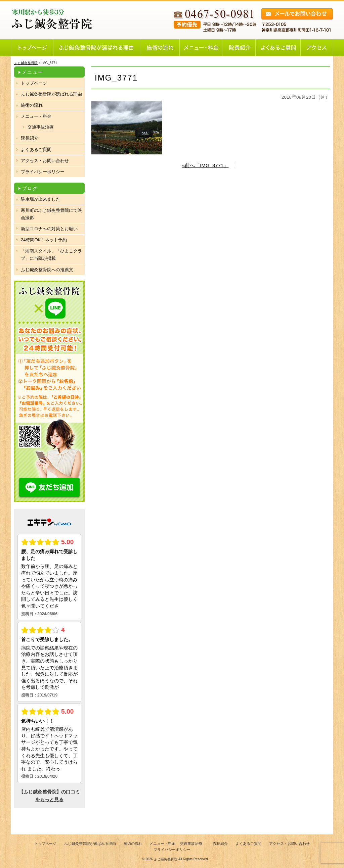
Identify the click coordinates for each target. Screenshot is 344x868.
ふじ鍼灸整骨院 (166, 859)
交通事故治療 (41, 127)
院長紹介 (30, 138)
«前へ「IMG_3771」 (205, 165)
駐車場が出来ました (40, 199)
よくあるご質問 (36, 150)
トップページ (34, 83)
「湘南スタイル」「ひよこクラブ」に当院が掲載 (51, 255)
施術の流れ (32, 105)
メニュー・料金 (36, 116)
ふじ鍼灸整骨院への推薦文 (47, 270)
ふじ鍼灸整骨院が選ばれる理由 (51, 94)
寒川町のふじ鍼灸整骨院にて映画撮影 (51, 214)
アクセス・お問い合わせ (45, 161)
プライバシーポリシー (43, 172)
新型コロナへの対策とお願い (49, 229)
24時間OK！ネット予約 (44, 240)
